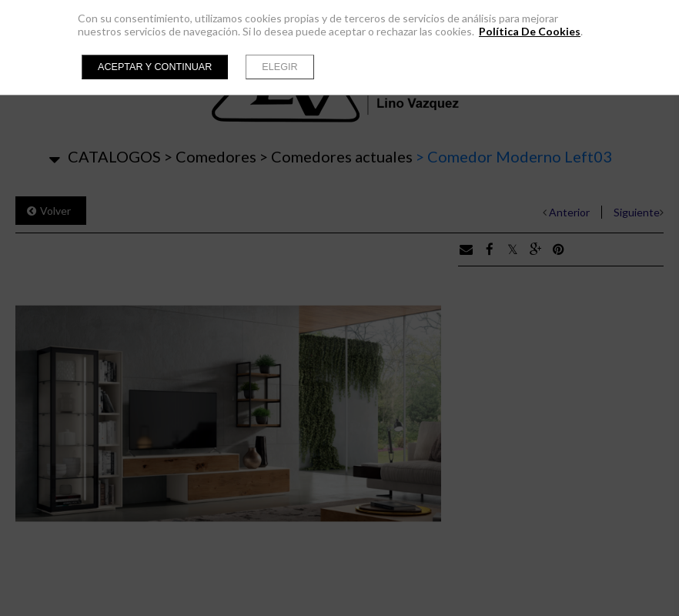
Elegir (279, 67)
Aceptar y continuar (155, 67)
